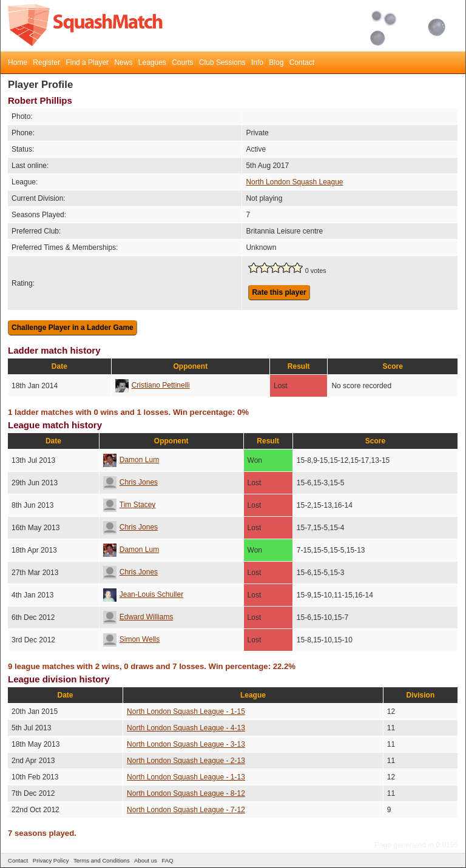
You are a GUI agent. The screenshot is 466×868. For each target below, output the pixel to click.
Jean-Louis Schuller (143, 594)
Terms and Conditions (102, 860)
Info (257, 62)
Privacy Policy (51, 860)
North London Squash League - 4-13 (186, 728)
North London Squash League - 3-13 (186, 744)
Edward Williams (138, 617)
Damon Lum (131, 460)
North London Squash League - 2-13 (186, 761)
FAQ (167, 860)
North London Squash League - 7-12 (186, 810)
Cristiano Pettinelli (153, 385)
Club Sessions (222, 62)
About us (146, 860)
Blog (276, 62)
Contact (302, 62)
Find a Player (87, 62)
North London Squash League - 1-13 (186, 777)
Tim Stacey (130, 505)
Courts (182, 62)
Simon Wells (131, 639)
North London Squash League (294, 182)
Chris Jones (130, 482)
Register (46, 62)
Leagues (152, 62)
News (123, 62)
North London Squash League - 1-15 (186, 712)
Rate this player (279, 292)
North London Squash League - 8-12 (186, 793)
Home (18, 62)
